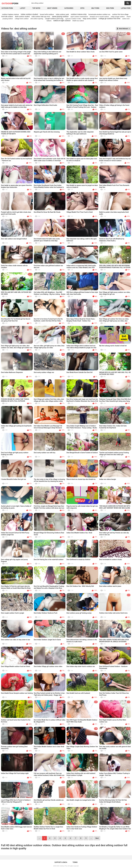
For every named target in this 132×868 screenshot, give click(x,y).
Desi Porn (110, 8)
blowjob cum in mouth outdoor (99, 17)
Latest (23, 8)
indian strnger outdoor (118, 17)
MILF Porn (95, 8)
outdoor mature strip (79, 14)
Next (97, 838)
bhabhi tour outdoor (78, 21)
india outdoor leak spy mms (41, 17)
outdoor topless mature (10, 14)
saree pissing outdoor (60, 17)
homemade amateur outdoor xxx (99, 14)
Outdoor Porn (7, 8)
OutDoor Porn (64, 866)
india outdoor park (62, 14)
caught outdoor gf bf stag (54, 19)
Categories (69, 8)
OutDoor (10, 3)
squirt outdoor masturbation (79, 17)
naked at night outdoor (62, 21)
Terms (75, 862)
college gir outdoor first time (110, 19)
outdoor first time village (120, 14)
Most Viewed (52, 8)
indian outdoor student (29, 14)
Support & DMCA (61, 862)
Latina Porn (126, 8)
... (91, 838)
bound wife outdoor (47, 14)
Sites (82, 8)
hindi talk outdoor (7, 17)
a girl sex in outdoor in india (73, 19)
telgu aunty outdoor (90, 19)
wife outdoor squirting (37, 19)
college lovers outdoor (22, 19)
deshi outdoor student (22, 17)
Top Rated (36, 8)
